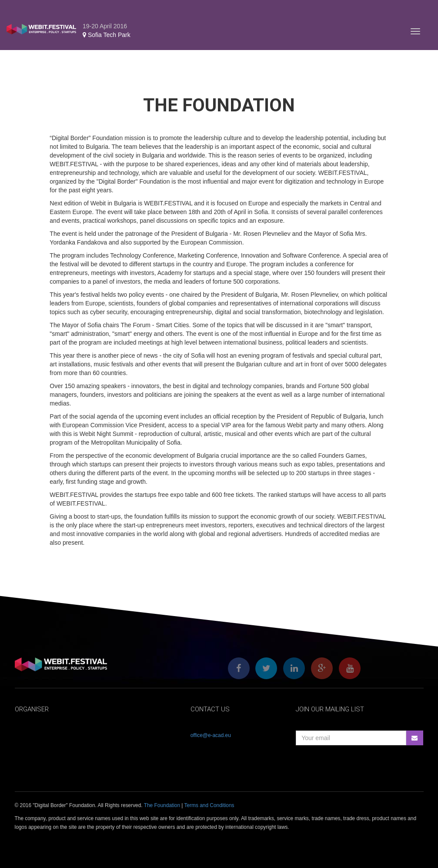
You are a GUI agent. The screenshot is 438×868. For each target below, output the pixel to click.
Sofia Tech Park (107, 35)
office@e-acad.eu (211, 735)
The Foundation (162, 805)
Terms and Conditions (209, 805)
